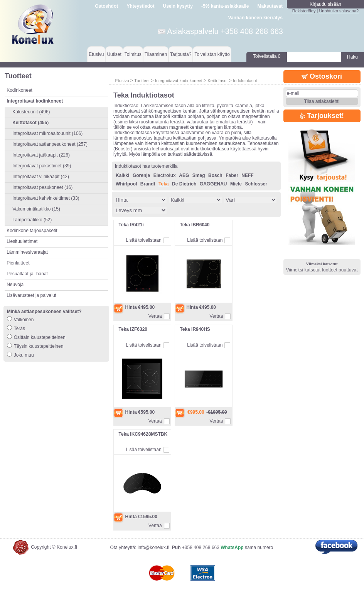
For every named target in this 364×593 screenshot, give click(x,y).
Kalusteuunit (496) (31, 112)
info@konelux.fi (153, 548)
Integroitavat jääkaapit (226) (41, 155)
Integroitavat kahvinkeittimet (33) (46, 198)
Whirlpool (126, 184)
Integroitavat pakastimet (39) (42, 166)
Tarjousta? (181, 54)
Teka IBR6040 (195, 225)
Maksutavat (270, 6)
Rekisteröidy (304, 11)
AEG (184, 175)
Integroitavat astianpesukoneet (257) (50, 144)
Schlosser (256, 184)
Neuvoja (15, 285)
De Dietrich (184, 184)
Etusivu (96, 54)
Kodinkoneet (19, 90)
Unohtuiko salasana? (339, 11)
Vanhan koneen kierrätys (255, 18)
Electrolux (165, 175)
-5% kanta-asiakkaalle (225, 6)
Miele (236, 184)
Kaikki (122, 175)
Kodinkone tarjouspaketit (32, 231)
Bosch (215, 175)
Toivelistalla (267, 56)
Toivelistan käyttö (212, 54)
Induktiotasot (245, 81)
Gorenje (141, 175)
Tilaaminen (156, 54)
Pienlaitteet (18, 263)
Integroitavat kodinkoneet (179, 81)
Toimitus (133, 54)
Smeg (199, 175)
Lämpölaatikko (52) (32, 220)
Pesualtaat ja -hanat (27, 274)
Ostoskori (322, 76)
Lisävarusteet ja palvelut (31, 295)
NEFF (247, 175)
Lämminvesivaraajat (27, 252)
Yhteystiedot (140, 6)
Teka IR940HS (195, 329)
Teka (163, 184)
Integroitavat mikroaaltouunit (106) (47, 133)
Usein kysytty (178, 6)
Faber (232, 175)
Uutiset (114, 54)
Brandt (148, 184)
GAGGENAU (213, 184)
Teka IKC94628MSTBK (143, 434)
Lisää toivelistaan (144, 240)
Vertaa (155, 316)
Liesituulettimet (22, 241)
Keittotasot (217, 81)
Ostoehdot (106, 6)
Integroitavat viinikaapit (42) (41, 177)
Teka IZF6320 (133, 329)
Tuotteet (142, 81)
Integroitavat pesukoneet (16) (42, 187)
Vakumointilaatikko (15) (36, 209)
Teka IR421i (131, 225)
